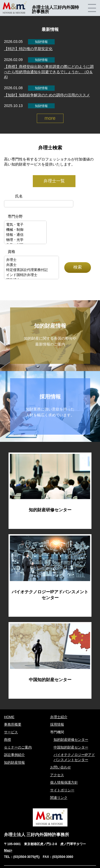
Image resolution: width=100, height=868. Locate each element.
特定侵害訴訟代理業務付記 (31, 270)
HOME (9, 717)
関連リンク (59, 798)
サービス (11, 732)
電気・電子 (25, 225)
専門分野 (15, 216)
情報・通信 (25, 235)
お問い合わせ (61, 767)
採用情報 (57, 724)
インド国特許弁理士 (31, 275)
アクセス (57, 775)
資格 (11, 252)
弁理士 (31, 260)
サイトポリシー (62, 790)
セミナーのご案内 (18, 747)
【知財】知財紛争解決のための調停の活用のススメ (47, 95)
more (50, 118)
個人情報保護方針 (64, 782)
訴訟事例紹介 (14, 755)
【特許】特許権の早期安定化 (28, 49)
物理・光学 (25, 240)
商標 (7, 740)
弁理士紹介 (59, 717)
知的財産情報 (14, 762)
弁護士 (31, 265)
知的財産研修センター (71, 740)
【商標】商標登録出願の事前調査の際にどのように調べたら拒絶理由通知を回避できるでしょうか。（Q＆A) (49, 72)
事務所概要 (13, 724)
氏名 (19, 196)
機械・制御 (25, 230)
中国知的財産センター (71, 747)
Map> (8, 850)
